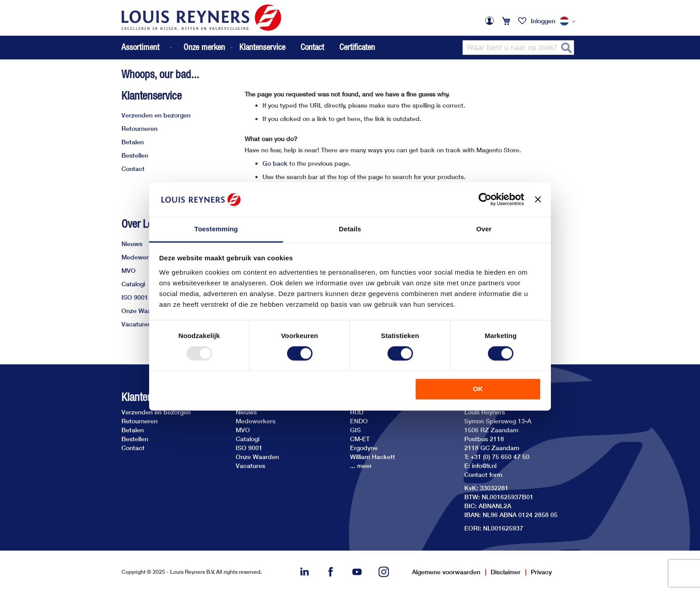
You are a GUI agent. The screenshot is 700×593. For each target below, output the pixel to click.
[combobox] (518, 48)
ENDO (359, 421)
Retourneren (140, 128)
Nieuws (132, 244)
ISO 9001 (135, 297)
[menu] (178, 48)
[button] (569, 21)
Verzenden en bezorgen (156, 115)
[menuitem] (148, 48)
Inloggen (543, 21)
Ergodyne (364, 448)
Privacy (541, 572)
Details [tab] (350, 229)
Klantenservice (262, 47)
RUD (357, 412)
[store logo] (201, 18)
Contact (312, 47)
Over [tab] (484, 229)
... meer (361, 466)
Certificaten (357, 47)
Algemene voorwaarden (446, 572)
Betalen (133, 142)
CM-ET (360, 439)
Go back (275, 163)
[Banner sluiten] (538, 200)
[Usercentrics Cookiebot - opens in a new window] (485, 200)
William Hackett (373, 457)
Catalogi (133, 284)
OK (478, 389)
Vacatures (136, 324)
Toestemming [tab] (216, 229)
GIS (355, 430)
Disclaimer (506, 572)
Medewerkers (141, 257)
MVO (129, 270)
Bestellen (135, 155)
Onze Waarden (143, 311)
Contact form (483, 474)
